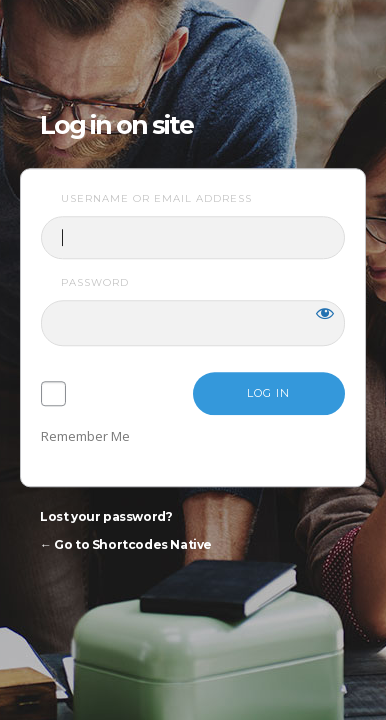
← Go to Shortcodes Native (126, 545)
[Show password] (325, 314)
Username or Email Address (156, 198)
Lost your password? (106, 517)
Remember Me (85, 437)
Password (95, 283)
